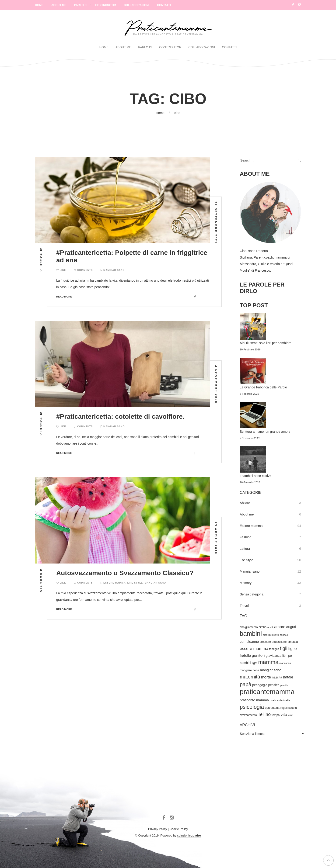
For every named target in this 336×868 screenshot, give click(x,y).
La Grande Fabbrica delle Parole (263, 387)
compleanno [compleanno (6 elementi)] (249, 641)
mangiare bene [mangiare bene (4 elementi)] (250, 670)
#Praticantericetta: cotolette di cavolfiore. (120, 417)
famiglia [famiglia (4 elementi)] (274, 649)
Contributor (105, 5)
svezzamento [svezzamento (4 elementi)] (248, 715)
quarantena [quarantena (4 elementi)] (272, 708)
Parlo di (81, 5)
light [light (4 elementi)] (255, 663)
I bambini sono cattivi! (256, 476)
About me (247, 514)
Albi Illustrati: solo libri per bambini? (265, 343)
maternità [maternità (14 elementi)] (250, 677)
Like (61, 270)
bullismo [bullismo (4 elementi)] (274, 635)
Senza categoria (252, 594)
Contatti (164, 5)
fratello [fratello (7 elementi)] (245, 655)
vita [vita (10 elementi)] (284, 714)
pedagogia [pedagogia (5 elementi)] (260, 685)
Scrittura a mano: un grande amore (265, 432)
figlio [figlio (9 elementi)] (292, 649)
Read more (64, 297)
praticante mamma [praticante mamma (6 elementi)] (254, 700)
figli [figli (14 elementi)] (284, 648)
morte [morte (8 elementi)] (266, 677)
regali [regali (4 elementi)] (284, 708)
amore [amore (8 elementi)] (280, 627)
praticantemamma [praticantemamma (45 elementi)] (267, 692)
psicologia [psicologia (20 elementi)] (252, 707)
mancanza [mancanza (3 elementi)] (285, 663)
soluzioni (189, 835)
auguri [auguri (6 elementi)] (291, 627)
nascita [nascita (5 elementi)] (277, 677)
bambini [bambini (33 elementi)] (251, 634)
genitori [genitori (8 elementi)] (258, 655)
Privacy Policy (158, 829)
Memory (246, 583)
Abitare (245, 503)
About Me (59, 5)
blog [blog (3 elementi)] (265, 635)
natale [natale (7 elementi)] (288, 677)
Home (39, 5)
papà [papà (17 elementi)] (246, 684)
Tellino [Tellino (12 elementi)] (264, 714)
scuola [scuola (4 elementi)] (293, 708)
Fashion (246, 537)
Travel (244, 606)
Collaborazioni (136, 5)
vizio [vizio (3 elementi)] (291, 715)
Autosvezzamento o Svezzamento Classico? (125, 573)
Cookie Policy (179, 829)
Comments (83, 270)
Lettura (245, 549)
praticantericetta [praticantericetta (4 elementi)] (280, 700)
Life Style (135, 583)
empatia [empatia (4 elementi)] (293, 642)
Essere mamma (114, 583)
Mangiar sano (114, 270)
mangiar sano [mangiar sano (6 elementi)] (271, 670)
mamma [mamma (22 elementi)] (268, 662)
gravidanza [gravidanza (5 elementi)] (273, 656)
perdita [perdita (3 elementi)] (284, 685)
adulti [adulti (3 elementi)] (270, 627)
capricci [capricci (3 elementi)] (284, 635)
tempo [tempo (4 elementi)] (276, 715)
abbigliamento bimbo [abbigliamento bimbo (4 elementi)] (253, 627)
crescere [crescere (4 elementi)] (265, 642)
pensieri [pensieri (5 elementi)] (274, 685)
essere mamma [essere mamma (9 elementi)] (254, 649)
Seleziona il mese (253, 734)
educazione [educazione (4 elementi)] (279, 642)
